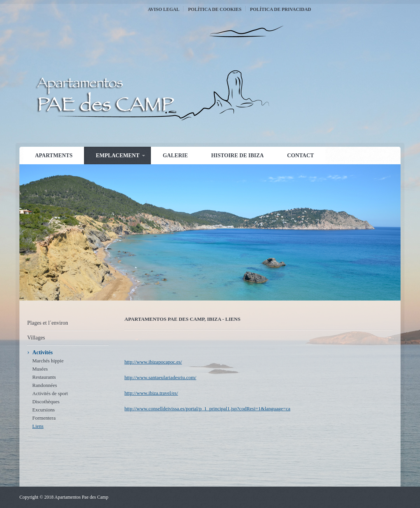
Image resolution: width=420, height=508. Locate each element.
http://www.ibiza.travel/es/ (151, 393)
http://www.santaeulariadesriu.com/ (160, 377)
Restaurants (44, 377)
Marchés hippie (48, 361)
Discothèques (46, 402)
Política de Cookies (214, 9)
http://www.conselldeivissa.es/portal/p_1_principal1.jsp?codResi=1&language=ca (207, 409)
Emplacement (117, 156)
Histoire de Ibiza (237, 156)
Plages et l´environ (48, 323)
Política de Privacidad (281, 9)
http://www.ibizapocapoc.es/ (153, 362)
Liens (38, 426)
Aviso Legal (164, 9)
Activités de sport (50, 393)
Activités (42, 352)
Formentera (44, 418)
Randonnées (45, 385)
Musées (40, 369)
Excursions (44, 410)
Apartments (54, 156)
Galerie (175, 156)
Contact (300, 156)
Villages (36, 338)
